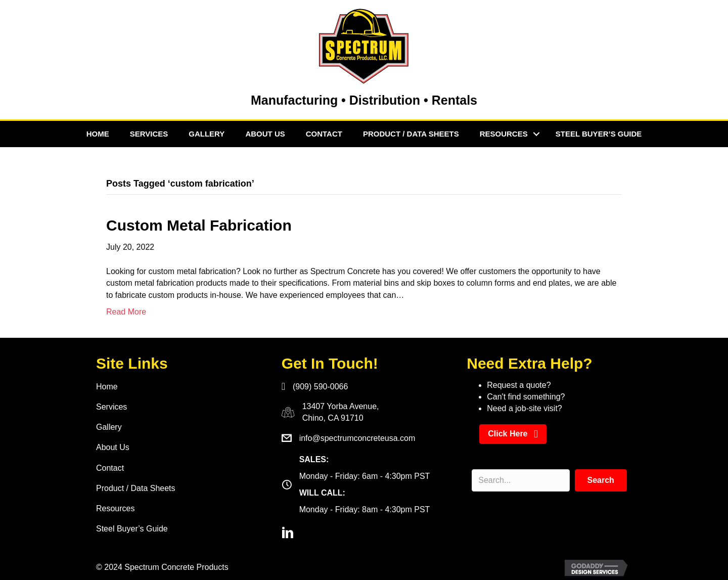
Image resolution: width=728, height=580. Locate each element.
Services (149, 134)
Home (98, 134)
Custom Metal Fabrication (199, 225)
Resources (504, 134)
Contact (324, 134)
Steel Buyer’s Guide (599, 134)
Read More (126, 312)
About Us (265, 134)
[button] (513, 434)
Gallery (207, 134)
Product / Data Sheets (411, 134)
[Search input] (520, 480)
